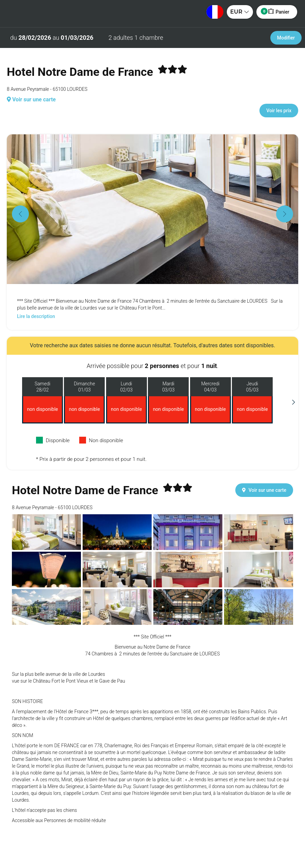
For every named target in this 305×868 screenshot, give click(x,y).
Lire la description (36, 316)
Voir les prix (279, 111)
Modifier (286, 38)
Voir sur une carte (31, 99)
